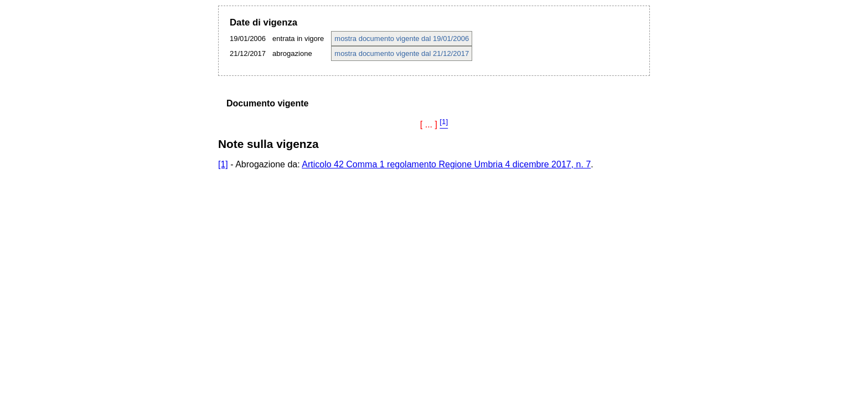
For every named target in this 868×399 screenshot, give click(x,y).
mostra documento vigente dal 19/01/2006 (402, 39)
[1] (223, 164)
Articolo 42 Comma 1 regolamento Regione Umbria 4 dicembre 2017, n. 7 (446, 164)
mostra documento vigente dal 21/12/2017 (402, 53)
